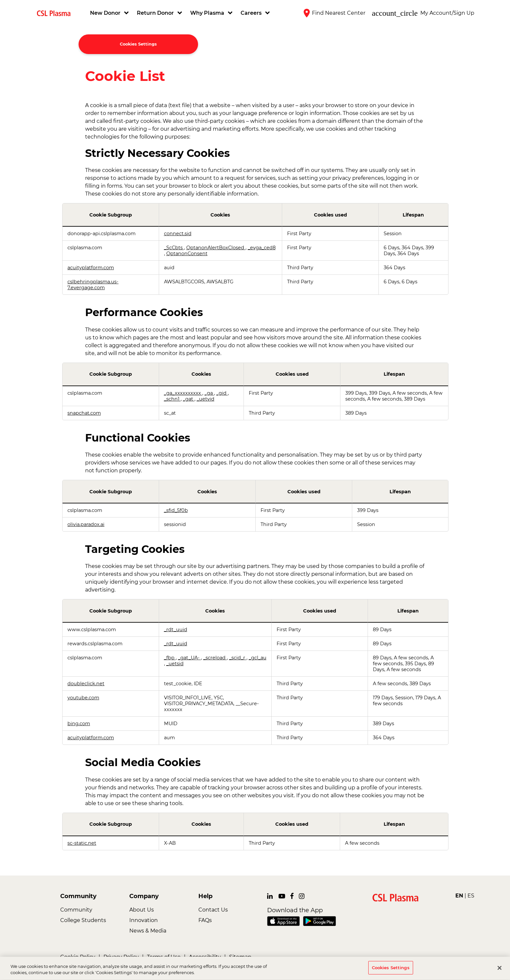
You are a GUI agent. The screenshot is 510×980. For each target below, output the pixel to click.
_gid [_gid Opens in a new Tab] (222, 393)
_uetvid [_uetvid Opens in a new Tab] (206, 399)
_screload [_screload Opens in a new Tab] (215, 658)
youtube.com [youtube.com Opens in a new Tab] (83, 698)
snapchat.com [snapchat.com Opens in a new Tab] (84, 413)
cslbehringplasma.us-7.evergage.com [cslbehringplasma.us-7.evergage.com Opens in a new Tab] (93, 285)
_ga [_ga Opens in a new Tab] (209, 393)
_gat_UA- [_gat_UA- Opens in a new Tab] (190, 658)
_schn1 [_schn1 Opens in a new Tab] (172, 399)
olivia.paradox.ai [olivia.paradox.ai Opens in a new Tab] (86, 524)
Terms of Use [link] (164, 957)
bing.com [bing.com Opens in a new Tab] (79, 724)
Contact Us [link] (213, 910)
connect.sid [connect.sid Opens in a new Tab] (178, 234)
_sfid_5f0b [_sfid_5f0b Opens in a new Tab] (176, 510)
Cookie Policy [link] (78, 957)
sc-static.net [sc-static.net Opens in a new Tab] (82, 843)
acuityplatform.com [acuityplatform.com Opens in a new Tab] (91, 268)
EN (459, 896)
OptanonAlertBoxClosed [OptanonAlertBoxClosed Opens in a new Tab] (216, 248)
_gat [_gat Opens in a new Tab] (189, 399)
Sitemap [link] (240, 957)
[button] (110, 13)
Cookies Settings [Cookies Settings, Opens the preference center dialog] (391, 970)
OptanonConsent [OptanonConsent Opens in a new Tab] (187, 254)
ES (471, 896)
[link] (56, 13)
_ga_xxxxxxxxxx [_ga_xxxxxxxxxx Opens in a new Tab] (183, 393)
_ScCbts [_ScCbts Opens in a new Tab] (174, 248)
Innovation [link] (144, 920)
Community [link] (76, 910)
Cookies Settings (138, 44)
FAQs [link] (205, 920)
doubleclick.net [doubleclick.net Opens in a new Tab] (86, 684)
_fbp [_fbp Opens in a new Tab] (170, 658)
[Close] (500, 970)
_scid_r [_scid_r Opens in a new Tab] (238, 658)
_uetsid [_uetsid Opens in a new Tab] (175, 664)
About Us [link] (142, 910)
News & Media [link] (148, 931)
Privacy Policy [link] (121, 957)
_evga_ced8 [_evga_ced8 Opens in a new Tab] (262, 248)
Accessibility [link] (205, 957)
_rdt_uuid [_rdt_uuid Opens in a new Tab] (176, 630)
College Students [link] (83, 920)
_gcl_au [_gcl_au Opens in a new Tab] (258, 658)
